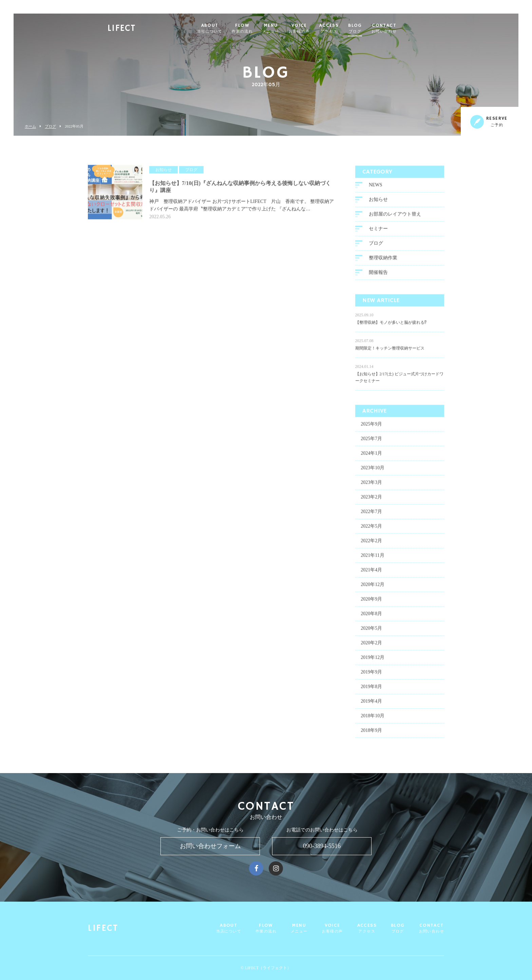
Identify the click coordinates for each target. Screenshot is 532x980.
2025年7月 (371, 441)
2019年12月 (373, 660)
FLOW (255, 28)
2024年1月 (371, 455)
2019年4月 (371, 703)
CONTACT (397, 28)
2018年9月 (371, 733)
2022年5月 (371, 528)
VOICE (312, 28)
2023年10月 (373, 470)
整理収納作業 (383, 260)
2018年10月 (373, 718)
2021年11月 (372, 558)
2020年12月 (373, 587)
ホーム (30, 126)
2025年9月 (371, 426)
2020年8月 (371, 616)
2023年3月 (371, 485)
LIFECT (135, 29)
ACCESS (342, 28)
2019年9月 (371, 674)
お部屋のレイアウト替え (395, 216)
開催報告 (378, 275)
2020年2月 (371, 645)
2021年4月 (371, 572)
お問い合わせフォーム (210, 846)
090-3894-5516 (322, 846)
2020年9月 (371, 601)
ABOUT (223, 28)
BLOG (368, 28)
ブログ (50, 126)
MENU (284, 28)
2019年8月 (371, 689)
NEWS (376, 187)
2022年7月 (371, 514)
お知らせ (378, 202)
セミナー (378, 231)
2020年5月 (371, 630)
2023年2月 (371, 499)
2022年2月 (371, 543)
